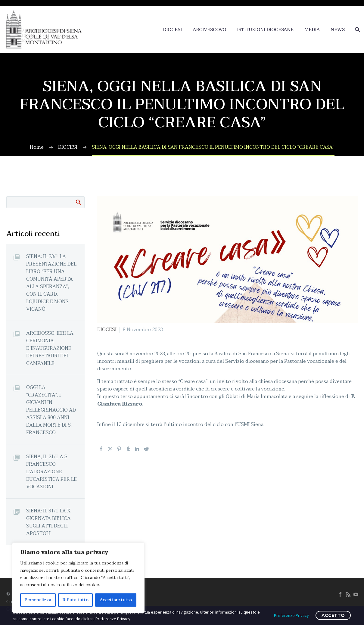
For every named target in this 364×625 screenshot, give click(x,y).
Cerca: (78, 202)
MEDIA (312, 30)
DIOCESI (172, 30)
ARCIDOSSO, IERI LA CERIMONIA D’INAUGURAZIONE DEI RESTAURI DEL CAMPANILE (50, 348)
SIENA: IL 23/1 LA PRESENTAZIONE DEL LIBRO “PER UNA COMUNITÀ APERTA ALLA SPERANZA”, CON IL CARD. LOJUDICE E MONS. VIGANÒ (51, 283)
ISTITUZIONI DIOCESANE (265, 30)
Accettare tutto (116, 600)
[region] (78, 578)
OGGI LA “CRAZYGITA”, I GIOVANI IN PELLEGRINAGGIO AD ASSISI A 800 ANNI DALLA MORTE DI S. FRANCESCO (51, 410)
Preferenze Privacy (291, 615)
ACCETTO (333, 615)
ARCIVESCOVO (209, 30)
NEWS (338, 30)
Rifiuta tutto (76, 600)
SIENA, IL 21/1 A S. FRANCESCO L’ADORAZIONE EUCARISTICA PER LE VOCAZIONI (51, 472)
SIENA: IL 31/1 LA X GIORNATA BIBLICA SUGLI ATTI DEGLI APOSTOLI (48, 522)
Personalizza (38, 600)
